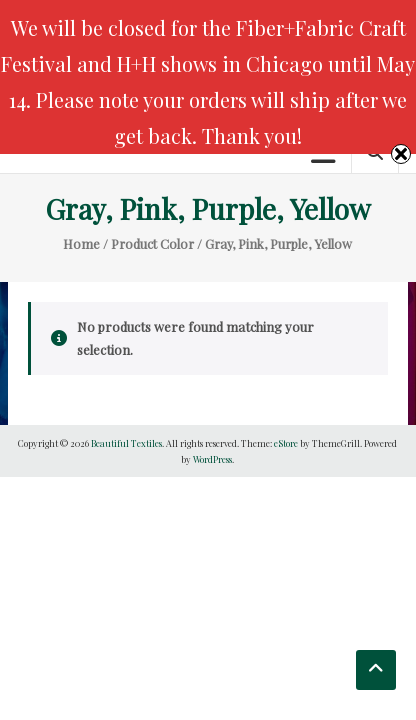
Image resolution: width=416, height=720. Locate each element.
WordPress (212, 459)
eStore (286, 443)
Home (81, 243)
